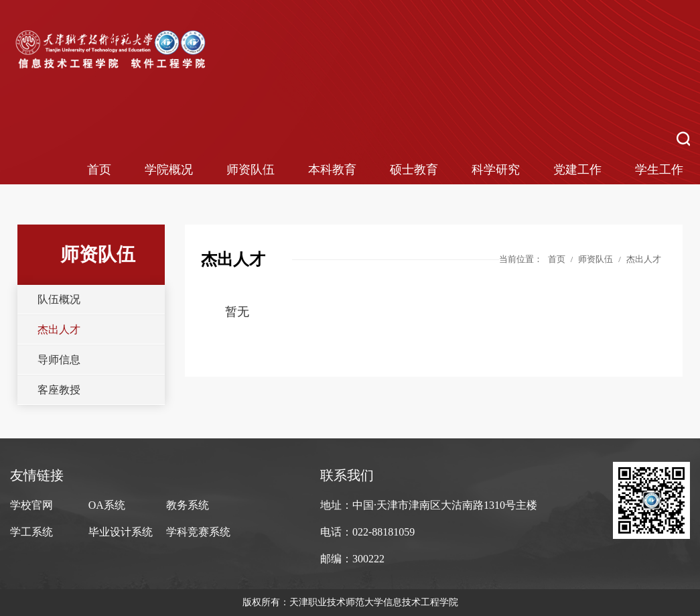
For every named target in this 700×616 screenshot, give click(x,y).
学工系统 (31, 532)
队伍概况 (59, 299)
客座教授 (59, 390)
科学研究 (496, 170)
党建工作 (577, 170)
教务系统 (188, 505)
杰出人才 (59, 329)
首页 (99, 170)
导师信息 (59, 360)
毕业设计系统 (121, 532)
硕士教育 (414, 170)
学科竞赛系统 (198, 532)
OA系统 (107, 505)
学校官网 (31, 505)
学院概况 (169, 170)
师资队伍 (251, 170)
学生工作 (659, 170)
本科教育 (332, 170)
